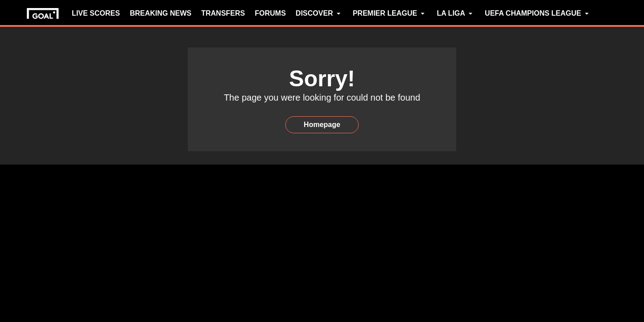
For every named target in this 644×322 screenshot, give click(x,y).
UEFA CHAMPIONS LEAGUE (538, 13)
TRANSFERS (223, 13)
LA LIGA (456, 13)
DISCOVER (319, 13)
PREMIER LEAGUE (390, 13)
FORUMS (270, 13)
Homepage (322, 125)
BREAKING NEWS (161, 13)
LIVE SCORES (96, 13)
